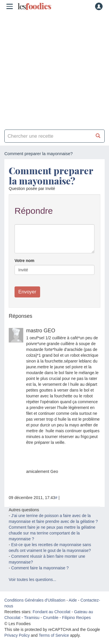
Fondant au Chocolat (51, 612)
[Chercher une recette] (98, 136)
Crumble (51, 618)
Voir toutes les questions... (32, 580)
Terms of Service (54, 635)
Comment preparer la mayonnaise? (51, 175)
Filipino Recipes (76, 618)
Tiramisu (32, 618)
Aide (73, 600)
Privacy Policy (17, 635)
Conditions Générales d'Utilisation (35, 600)
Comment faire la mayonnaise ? (40, 568)
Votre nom (24, 261)
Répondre (34, 211)
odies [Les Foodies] (34, 6)
